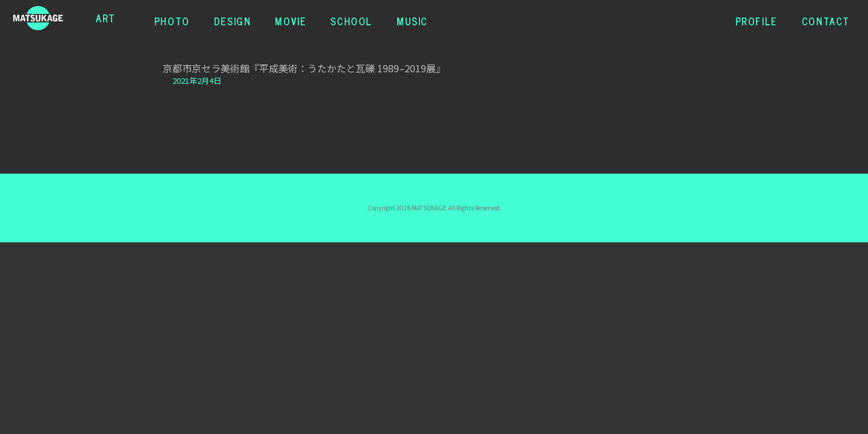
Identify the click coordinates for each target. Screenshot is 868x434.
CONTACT (826, 18)
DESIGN (233, 18)
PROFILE (756, 18)
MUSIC (412, 18)
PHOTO (172, 18)
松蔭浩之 (51, 18)
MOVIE (291, 18)
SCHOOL (351, 18)
